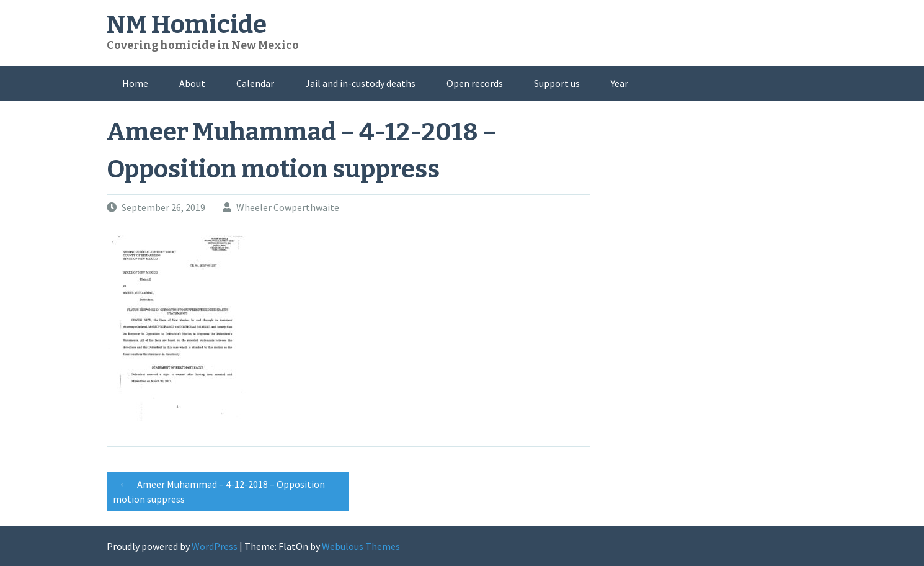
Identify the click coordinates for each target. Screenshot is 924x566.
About (192, 83)
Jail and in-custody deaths (360, 83)
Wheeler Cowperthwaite (288, 207)
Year (620, 83)
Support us (557, 83)
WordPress (215, 546)
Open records (475, 83)
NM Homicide (187, 25)
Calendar (255, 83)
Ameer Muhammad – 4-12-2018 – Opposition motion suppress (219, 490)
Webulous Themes (361, 546)
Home (135, 83)
